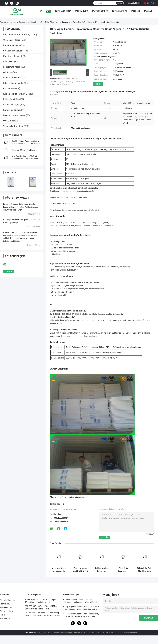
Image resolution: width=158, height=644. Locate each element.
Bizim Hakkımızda (63, 11)
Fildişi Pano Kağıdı (12, 67)
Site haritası (5, 619)
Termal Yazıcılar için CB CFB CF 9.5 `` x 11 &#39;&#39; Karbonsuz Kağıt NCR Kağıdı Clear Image (80, 570)
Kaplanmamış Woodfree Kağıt (31, 22)
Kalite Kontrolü (100, 11)
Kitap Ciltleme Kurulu (13, 83)
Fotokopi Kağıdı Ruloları (14, 115)
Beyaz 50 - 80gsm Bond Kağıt (23, 150)
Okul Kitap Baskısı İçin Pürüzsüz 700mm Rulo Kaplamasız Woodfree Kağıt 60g (26, 159)
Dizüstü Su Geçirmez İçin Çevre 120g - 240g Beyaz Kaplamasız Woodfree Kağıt (123, 570)
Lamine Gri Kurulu (12, 78)
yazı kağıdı (69, 497)
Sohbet (97, 84)
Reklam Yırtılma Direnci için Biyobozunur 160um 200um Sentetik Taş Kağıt (102, 570)
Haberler (135, 11)
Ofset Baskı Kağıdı (12, 40)
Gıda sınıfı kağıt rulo (13, 51)
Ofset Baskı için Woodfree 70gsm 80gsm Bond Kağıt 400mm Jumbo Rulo (25, 144)
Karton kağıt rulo (11, 110)
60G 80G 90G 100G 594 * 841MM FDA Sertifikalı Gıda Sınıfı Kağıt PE (41, 607)
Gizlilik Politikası (29, 633)
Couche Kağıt (10, 88)
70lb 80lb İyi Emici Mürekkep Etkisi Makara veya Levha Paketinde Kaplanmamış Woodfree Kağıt (145, 570)
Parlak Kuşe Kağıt (12, 45)
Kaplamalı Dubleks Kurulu (15, 94)
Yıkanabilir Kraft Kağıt (13, 126)
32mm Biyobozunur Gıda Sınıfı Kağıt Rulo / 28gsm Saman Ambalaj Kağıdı (43, 601)
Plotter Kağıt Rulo (11, 99)
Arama (120, 3)
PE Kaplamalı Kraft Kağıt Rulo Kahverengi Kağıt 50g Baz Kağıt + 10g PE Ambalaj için (42, 614)
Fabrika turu (81, 11)
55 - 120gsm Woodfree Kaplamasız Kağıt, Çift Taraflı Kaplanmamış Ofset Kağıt (82, 615)
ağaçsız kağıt (80, 497)
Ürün (48, 11)
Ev (41, 11)
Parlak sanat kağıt (12, 56)
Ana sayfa (4, 22)
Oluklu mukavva (11, 121)
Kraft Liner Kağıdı (11, 105)
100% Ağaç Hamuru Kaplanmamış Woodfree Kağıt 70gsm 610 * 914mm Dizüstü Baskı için (67, 82)
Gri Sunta (8, 72)
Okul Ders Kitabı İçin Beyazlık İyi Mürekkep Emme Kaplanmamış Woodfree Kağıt (59, 570)
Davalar (148, 11)
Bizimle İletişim (119, 11)
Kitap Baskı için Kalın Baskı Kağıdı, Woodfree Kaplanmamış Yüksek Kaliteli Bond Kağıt (81, 601)
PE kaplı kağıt (10, 62)
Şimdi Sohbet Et (135, 3)
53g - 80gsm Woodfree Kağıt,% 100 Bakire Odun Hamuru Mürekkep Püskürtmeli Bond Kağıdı (82, 608)
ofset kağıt (60, 497)
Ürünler (14, 22)
